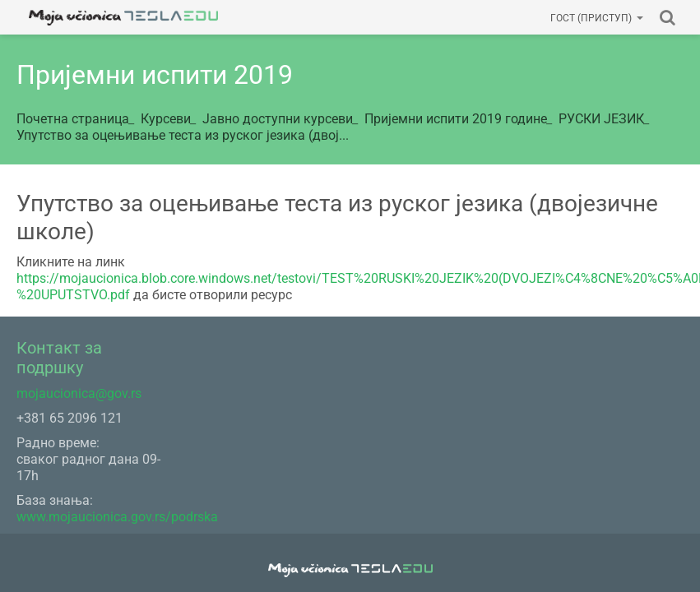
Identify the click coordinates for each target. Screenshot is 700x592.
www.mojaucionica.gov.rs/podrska (117, 517)
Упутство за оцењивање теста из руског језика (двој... (183, 135)
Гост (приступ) (597, 18)
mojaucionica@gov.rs (79, 393)
